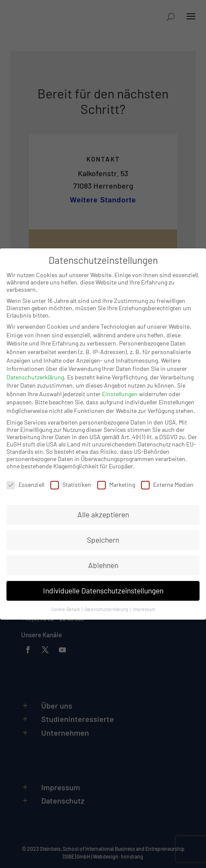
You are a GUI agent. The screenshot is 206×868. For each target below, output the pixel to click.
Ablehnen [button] (103, 565)
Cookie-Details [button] (66, 609)
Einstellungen (120, 394)
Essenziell (25, 484)
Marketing (116, 484)
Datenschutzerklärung (35, 377)
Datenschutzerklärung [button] (107, 609)
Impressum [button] (144, 609)
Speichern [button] (103, 540)
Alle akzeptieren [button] (103, 514)
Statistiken (71, 484)
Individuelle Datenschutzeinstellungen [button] (103, 590)
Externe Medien (167, 484)
